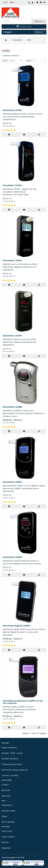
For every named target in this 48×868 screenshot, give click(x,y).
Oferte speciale (8, 822)
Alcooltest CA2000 (12, 407)
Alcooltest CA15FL (12, 260)
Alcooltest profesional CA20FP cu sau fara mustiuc (23, 702)
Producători (7, 805)
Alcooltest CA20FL (12, 482)
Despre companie (9, 747)
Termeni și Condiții (10, 775)
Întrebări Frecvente (10, 759)
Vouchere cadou (8, 811)
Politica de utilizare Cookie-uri (15, 770)
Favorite (5, 842)
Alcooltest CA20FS (12, 557)
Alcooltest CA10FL (12, 110)
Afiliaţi (4, 816)
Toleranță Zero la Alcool (12, 764)
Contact (5, 785)
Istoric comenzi (8, 837)
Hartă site (6, 796)
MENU (39, 32)
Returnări (6, 790)
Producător (17, 40)
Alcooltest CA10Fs (12, 185)
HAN (29, 40)
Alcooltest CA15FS (12, 336)
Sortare (5, 61)
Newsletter (6, 848)
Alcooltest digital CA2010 (16, 626)
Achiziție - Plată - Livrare (12, 753)
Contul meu (7, 831)
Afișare (29, 61)
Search (39, 21)
